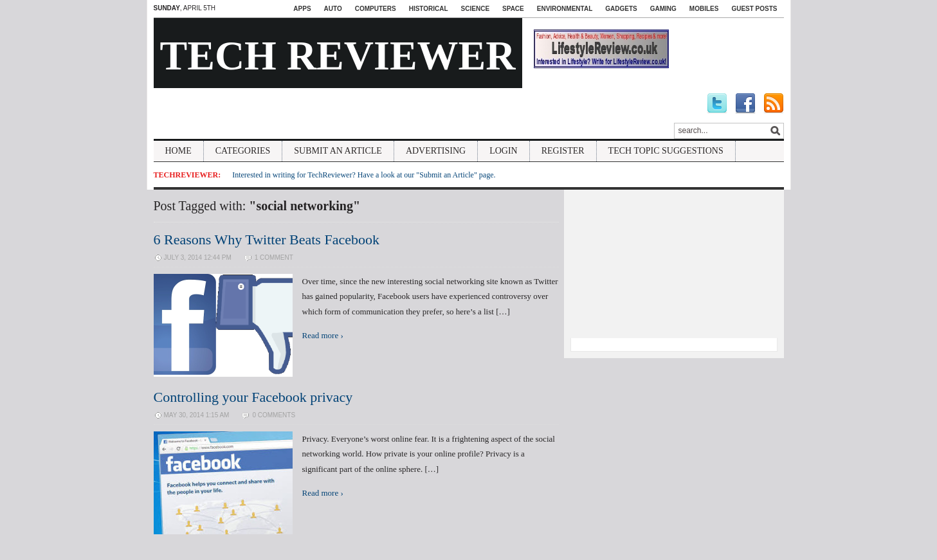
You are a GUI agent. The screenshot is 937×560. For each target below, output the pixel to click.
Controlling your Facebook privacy (253, 397)
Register (563, 151)
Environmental (565, 9)
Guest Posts (754, 9)
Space (513, 9)
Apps (302, 9)
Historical (429, 9)
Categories (243, 151)
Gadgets (621, 9)
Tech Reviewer (338, 56)
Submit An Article (338, 151)
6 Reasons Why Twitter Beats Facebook (267, 239)
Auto (333, 9)
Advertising (436, 151)
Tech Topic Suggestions (666, 151)
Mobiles (704, 9)
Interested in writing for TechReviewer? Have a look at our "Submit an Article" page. (364, 175)
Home (178, 151)
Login (504, 151)
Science (475, 9)
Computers (376, 9)
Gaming (663, 9)
